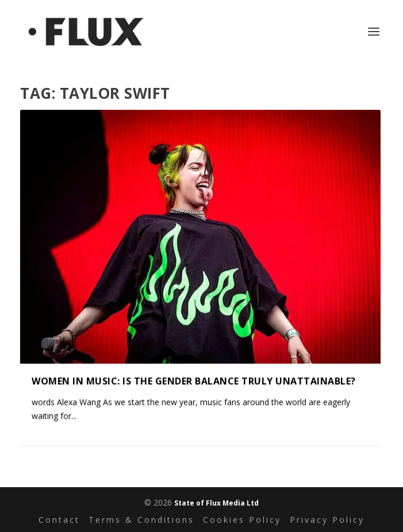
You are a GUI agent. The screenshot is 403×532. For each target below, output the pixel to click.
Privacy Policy (327, 520)
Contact (59, 520)
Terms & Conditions (141, 520)
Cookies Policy (242, 520)
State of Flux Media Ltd (216, 503)
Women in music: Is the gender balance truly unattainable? (194, 380)
